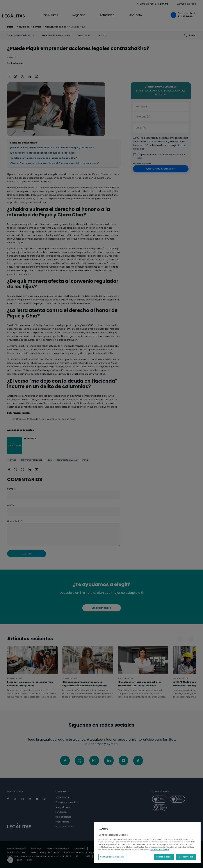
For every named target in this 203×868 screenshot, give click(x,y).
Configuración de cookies (112, 857)
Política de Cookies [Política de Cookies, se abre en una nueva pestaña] (160, 850)
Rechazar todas (164, 857)
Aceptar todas (186, 857)
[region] (147, 843)
